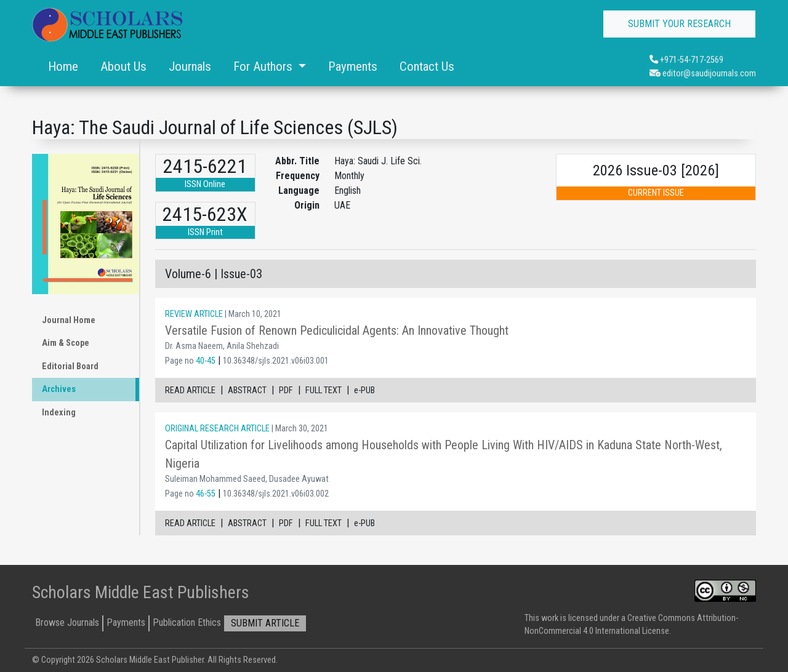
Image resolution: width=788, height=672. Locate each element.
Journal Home (69, 320)
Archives (59, 389)
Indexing (59, 413)
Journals (190, 66)
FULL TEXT (324, 390)
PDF (286, 390)
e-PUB (364, 390)
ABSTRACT (247, 390)
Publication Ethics (187, 622)
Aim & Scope (66, 343)
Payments (353, 66)
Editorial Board (70, 366)
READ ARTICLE (190, 390)
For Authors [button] (264, 66)
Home (63, 66)
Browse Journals (67, 622)
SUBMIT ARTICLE (265, 623)
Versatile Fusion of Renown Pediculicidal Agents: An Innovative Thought (337, 330)
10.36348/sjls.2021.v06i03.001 (276, 361)
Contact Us (427, 66)
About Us (123, 66)
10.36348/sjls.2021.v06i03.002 (276, 494)
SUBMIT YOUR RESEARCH (679, 24)
